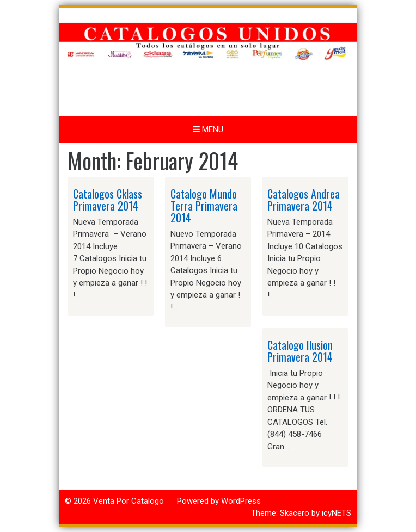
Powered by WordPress (219, 501)
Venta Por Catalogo (129, 501)
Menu (208, 129)
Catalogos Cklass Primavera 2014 (108, 200)
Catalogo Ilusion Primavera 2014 (300, 351)
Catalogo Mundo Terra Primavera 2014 (204, 206)
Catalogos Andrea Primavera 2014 (304, 200)
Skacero (295, 513)
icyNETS (337, 513)
